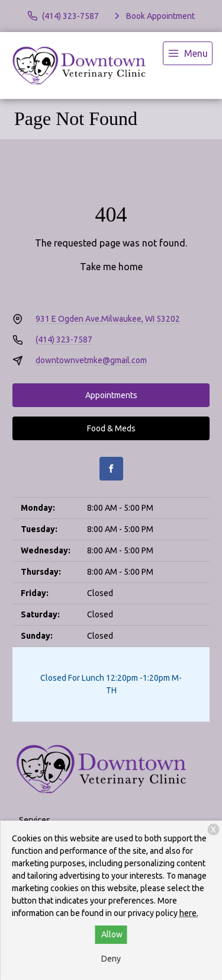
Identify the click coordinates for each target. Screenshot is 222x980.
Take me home (111, 267)
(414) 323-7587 (64, 340)
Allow (112, 934)
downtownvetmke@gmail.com (91, 360)
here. (189, 913)
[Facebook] (111, 469)
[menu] (188, 53)
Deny (111, 959)
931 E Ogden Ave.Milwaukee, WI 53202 (108, 319)
